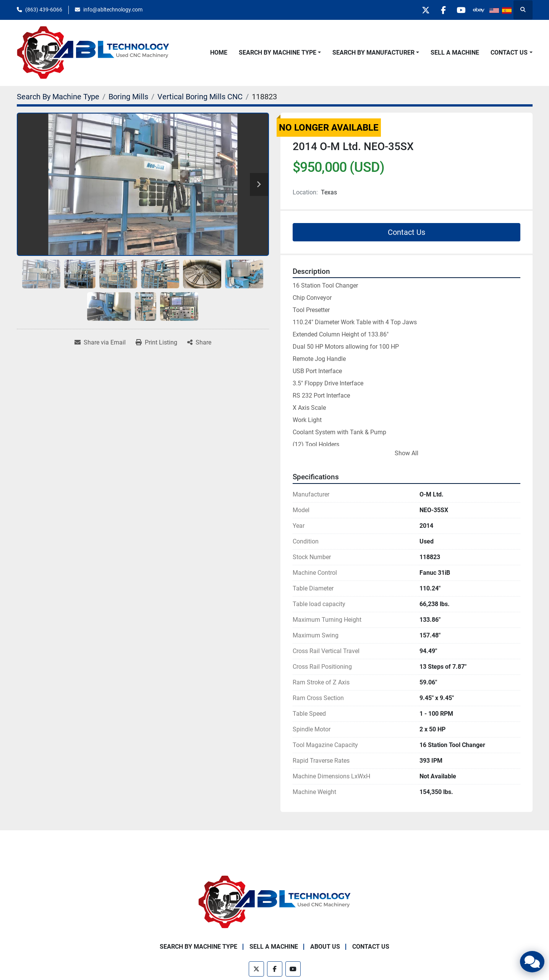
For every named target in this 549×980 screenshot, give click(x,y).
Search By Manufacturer (373, 53)
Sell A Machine (455, 53)
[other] (478, 10)
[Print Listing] (156, 343)
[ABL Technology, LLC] (275, 902)
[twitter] (419, 10)
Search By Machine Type (278, 53)
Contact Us (509, 53)
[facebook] (439, 10)
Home (219, 53)
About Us (325, 947)
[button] (280, 53)
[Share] (199, 343)
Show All (406, 453)
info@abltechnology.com (113, 10)
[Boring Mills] (128, 97)
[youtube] (458, 10)
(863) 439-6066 (44, 10)
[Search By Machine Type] (58, 97)
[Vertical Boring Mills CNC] (200, 97)
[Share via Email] (100, 343)
